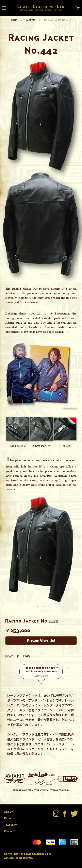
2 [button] (42, 607)
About (8, 812)
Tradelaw (11, 825)
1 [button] (38, 607)
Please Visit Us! (41, 641)
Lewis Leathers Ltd (41, 6)
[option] (41, 550)
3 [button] (45, 607)
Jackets (31, 20)
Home (14, 20)
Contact (10, 831)
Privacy (10, 818)
